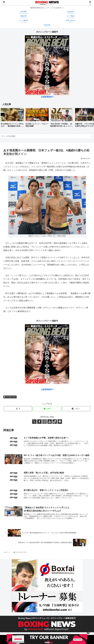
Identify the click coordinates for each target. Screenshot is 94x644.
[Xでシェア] (18, 409)
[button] (90, 118)
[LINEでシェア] (47, 409)
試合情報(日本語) (10, 397)
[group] (12, 118)
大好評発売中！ (48, 97)
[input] (47, 136)
